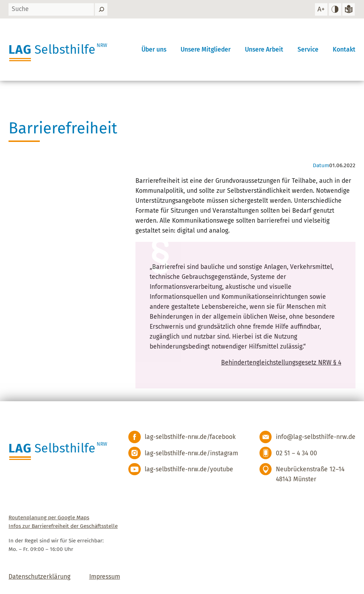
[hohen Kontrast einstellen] (335, 9)
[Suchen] (101, 9)
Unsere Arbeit (264, 50)
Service (308, 50)
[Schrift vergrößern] (321, 9)
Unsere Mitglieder (206, 50)
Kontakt (344, 50)
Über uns (154, 50)
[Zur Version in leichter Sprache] (349, 9)
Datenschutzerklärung (39, 577)
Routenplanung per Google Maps (49, 518)
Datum (321, 165)
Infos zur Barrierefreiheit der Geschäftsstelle (63, 526)
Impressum (105, 577)
